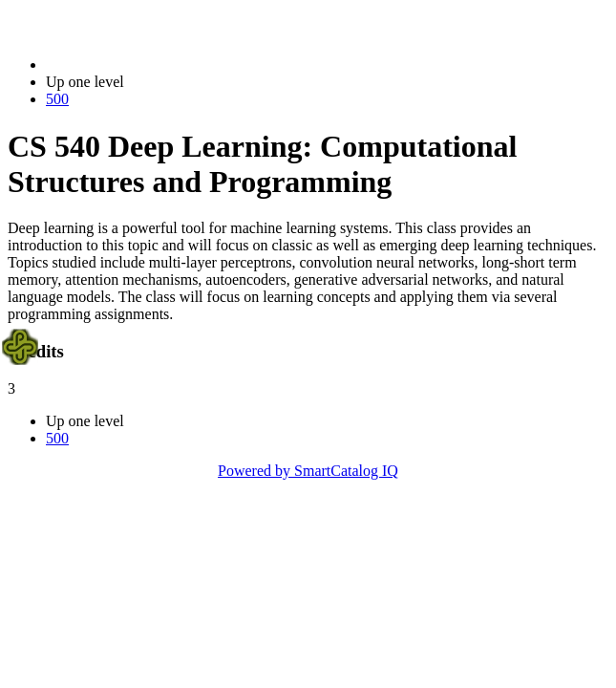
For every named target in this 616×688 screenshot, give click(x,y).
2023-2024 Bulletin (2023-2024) (146, 64)
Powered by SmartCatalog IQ (308, 471)
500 (57, 99)
